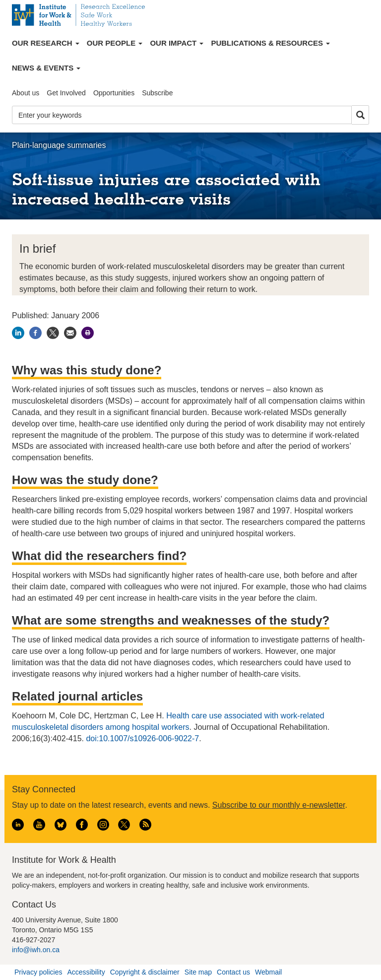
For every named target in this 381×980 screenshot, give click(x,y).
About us (26, 93)
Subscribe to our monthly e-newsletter (279, 805)
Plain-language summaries (59, 145)
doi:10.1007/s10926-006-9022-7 (142, 738)
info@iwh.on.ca (36, 950)
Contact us (233, 972)
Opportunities (114, 93)
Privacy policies (38, 972)
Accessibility (86, 972)
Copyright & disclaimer (145, 972)
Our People (115, 43)
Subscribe (157, 93)
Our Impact (177, 43)
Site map (198, 972)
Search (360, 115)
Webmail (268, 972)
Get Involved (66, 93)
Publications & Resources (270, 43)
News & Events (46, 68)
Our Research (46, 43)
